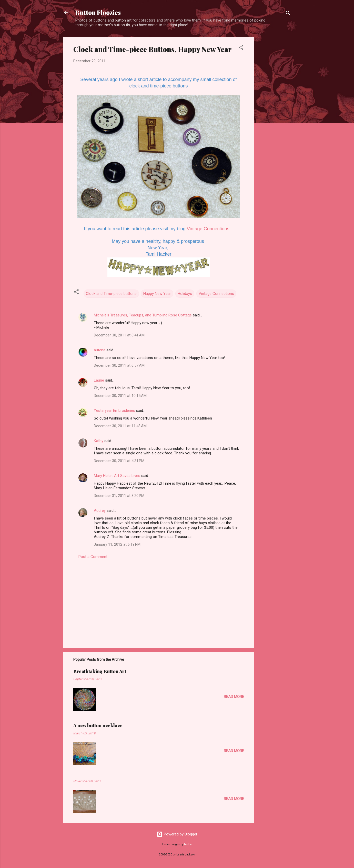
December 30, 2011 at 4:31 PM (119, 461)
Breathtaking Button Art (100, 671)
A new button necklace (98, 725)
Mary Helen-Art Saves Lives (117, 476)
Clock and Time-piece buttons (111, 294)
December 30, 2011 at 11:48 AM (120, 426)
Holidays (185, 294)
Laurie (99, 380)
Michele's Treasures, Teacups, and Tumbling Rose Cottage (143, 315)
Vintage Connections (208, 229)
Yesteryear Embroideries (114, 411)
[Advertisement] (275, 114)
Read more (234, 697)
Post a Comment (93, 557)
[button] (241, 48)
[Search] (288, 14)
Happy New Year (157, 294)
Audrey (100, 511)
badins (188, 844)
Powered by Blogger (177, 834)
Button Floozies (98, 12)
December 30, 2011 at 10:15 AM (120, 396)
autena (100, 350)
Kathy (99, 441)
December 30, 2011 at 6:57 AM (119, 365)
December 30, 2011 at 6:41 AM (119, 335)
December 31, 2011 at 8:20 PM (119, 496)
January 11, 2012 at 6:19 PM (117, 544)
